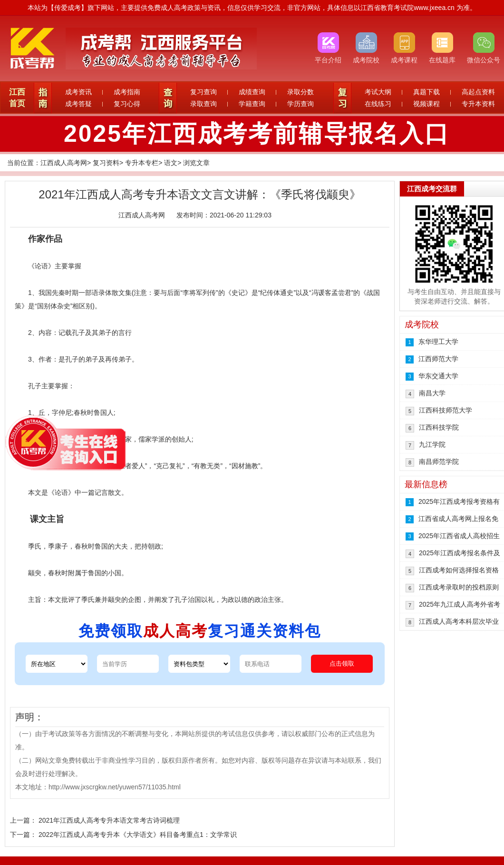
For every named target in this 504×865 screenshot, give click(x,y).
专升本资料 (478, 104)
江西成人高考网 (64, 163)
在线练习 (378, 104)
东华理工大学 (438, 342)
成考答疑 (78, 104)
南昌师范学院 (439, 462)
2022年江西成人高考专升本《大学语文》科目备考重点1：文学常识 (138, 835)
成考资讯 (78, 92)
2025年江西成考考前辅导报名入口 (257, 134)
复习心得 (127, 104)
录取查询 (204, 104)
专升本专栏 (142, 163)
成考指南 (127, 92)
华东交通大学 (438, 376)
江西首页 (17, 98)
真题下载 (426, 92)
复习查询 (204, 92)
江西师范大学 (438, 359)
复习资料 (106, 163)
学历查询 (300, 104)
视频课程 (426, 104)
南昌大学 (432, 393)
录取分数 (300, 92)
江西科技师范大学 (446, 410)
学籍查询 (252, 104)
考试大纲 (378, 92)
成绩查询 (252, 92)
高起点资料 (478, 92)
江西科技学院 (439, 427)
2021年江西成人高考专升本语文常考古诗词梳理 (109, 820)
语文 (171, 163)
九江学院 (432, 444)
